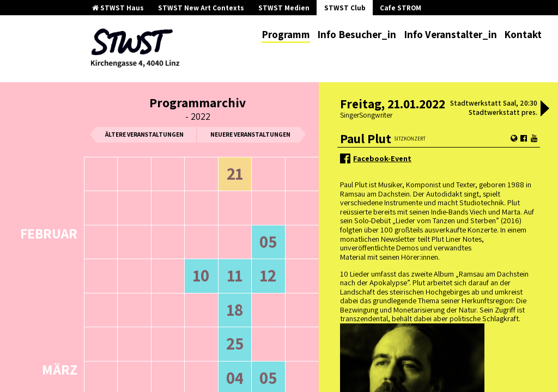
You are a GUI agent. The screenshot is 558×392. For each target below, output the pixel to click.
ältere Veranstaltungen (144, 134)
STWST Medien (284, 8)
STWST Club (345, 8)
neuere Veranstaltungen (250, 134)
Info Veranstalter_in (450, 34)
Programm (286, 34)
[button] (545, 109)
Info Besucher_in (357, 34)
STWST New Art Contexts (201, 8)
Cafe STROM (401, 8)
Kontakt (523, 34)
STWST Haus (118, 8)
